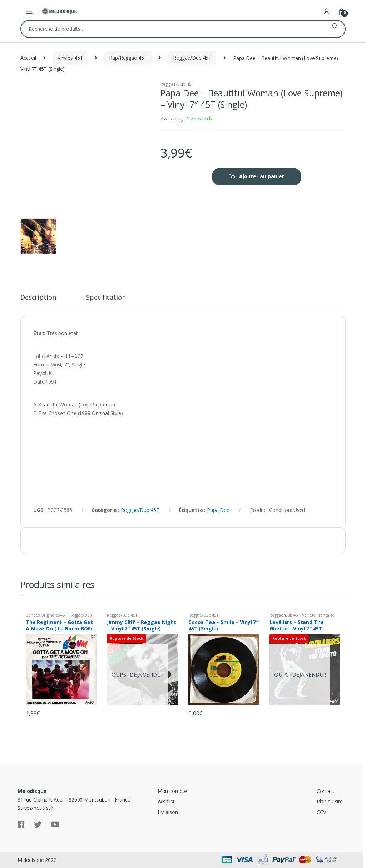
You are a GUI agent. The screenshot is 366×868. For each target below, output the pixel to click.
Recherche (335, 29)
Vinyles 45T (70, 58)
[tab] (38, 300)
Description (38, 298)
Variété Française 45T (302, 617)
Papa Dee (218, 510)
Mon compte (172, 791)
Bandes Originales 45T (46, 615)
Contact (326, 791)
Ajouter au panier (262, 176)
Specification (106, 298)
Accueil (28, 58)
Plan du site (330, 801)
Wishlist (166, 801)
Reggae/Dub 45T (192, 58)
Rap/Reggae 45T (128, 58)
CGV (322, 812)
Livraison (168, 812)
